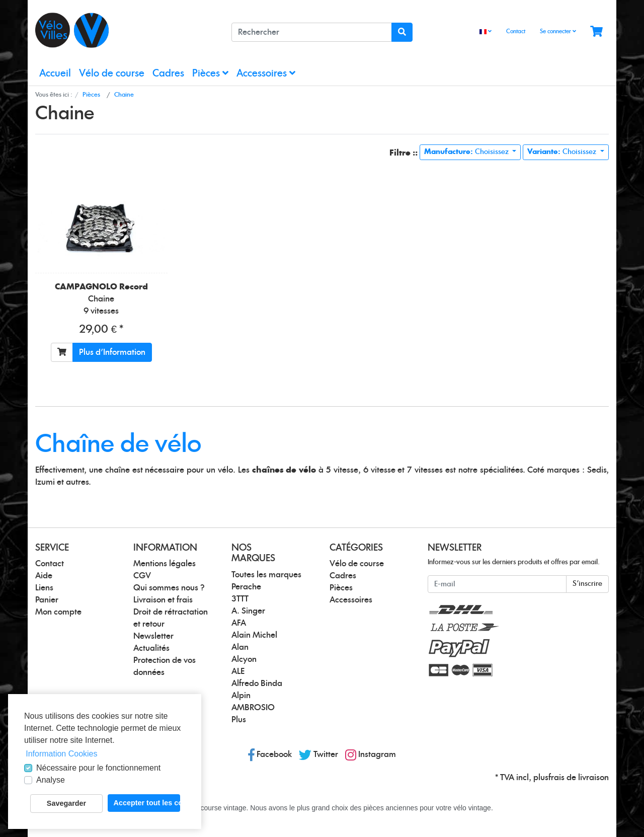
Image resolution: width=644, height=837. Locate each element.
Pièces (210, 73)
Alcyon (244, 659)
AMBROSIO (253, 708)
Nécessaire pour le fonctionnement (98, 768)
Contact (516, 31)
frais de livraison (579, 778)
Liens (44, 588)
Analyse (51, 780)
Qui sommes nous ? (169, 588)
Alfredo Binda (257, 683)
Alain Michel (254, 635)
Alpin (241, 696)
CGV (142, 576)
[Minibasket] (596, 32)
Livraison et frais (163, 600)
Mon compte (58, 612)
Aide (44, 576)
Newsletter (153, 636)
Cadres (168, 74)
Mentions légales (165, 564)
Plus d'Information (112, 352)
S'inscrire (587, 584)
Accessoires (266, 73)
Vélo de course (112, 74)
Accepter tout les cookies (147, 803)
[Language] (486, 32)
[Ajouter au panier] (62, 352)
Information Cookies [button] (61, 754)
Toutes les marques (266, 575)
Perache (246, 587)
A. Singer (248, 611)
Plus (239, 720)
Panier (47, 600)
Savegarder (66, 803)
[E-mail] (497, 584)
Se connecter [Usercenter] (558, 31)
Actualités (151, 648)
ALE (238, 671)
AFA (239, 623)
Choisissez (467, 152)
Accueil (55, 74)
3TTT (240, 599)
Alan (240, 647)
